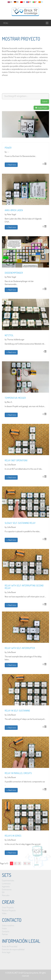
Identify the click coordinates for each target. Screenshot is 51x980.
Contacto (6, 931)
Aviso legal (6, 952)
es (41, 2)
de (16, 2)
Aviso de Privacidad (10, 946)
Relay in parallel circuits (18, 773)
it (35, 2)
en (10, 2)
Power (8, 148)
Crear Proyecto (8, 907)
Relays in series (13, 836)
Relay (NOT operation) (16, 460)
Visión (4, 928)
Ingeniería (6, 886)
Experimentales (8, 880)
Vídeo (4, 913)
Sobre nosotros (8, 925)
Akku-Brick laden (14, 210)
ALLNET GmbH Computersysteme (25, 973)
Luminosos (6, 883)
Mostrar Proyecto (9, 910)
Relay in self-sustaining (17, 711)
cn (23, 2)
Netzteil (9, 335)
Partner (5, 934)
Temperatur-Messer (15, 398)
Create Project (41, 108)
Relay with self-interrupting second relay (24, 587)
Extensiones (7, 889)
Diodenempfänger (14, 273)
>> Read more (11, 165)
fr (29, 2)
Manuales (6, 895)
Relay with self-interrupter (20, 648)
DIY (3, 892)
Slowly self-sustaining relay (20, 523)
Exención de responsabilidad (13, 949)
